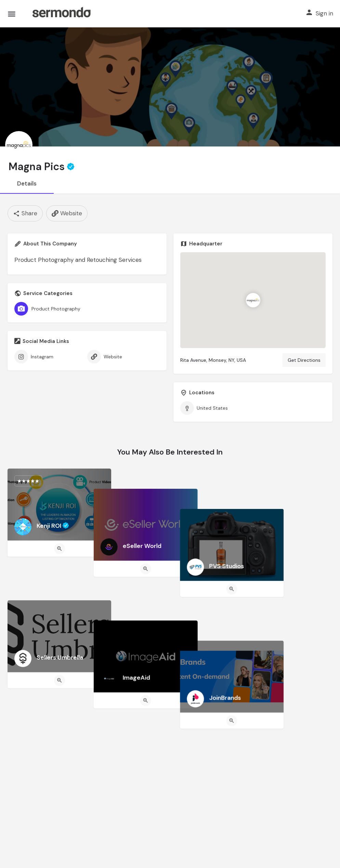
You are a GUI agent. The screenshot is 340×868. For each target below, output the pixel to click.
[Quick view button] (60, 549)
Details (27, 183)
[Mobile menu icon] (12, 14)
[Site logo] (61, 14)
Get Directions (304, 360)
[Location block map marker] (253, 300)
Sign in (324, 13)
